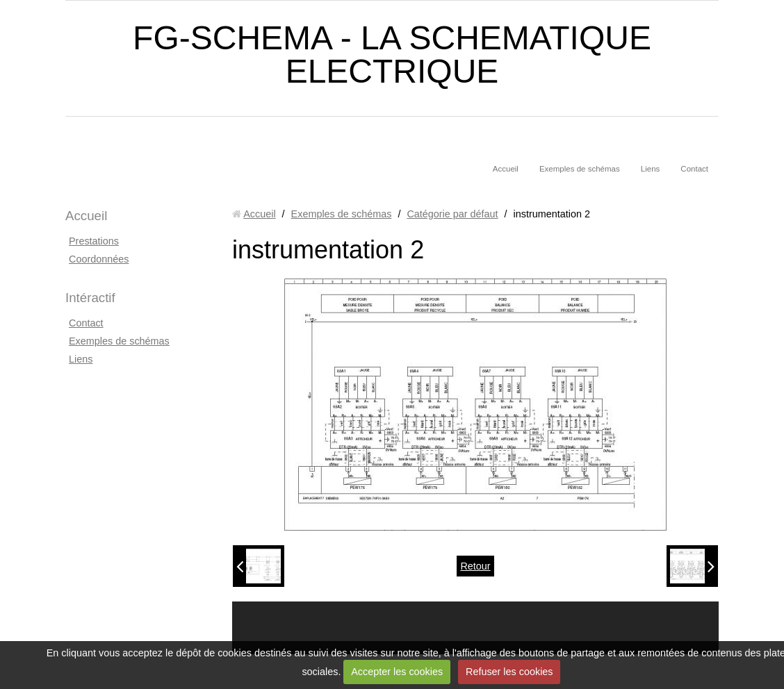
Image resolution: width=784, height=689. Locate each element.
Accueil (506, 169)
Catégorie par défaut (452, 214)
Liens (651, 169)
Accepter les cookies (397, 672)
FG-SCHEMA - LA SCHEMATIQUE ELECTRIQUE (392, 55)
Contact (694, 169)
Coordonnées (99, 259)
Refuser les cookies (509, 672)
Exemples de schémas (580, 169)
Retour (475, 566)
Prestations (94, 241)
